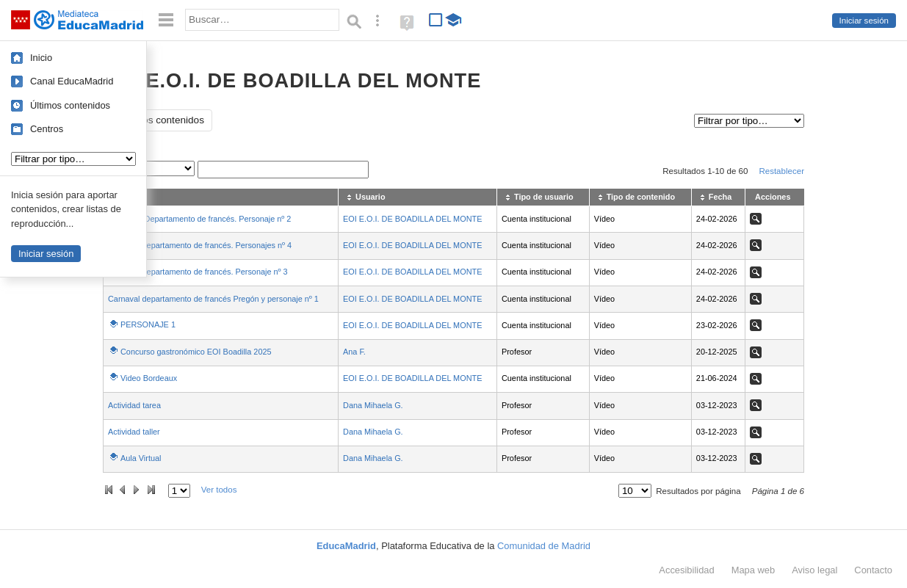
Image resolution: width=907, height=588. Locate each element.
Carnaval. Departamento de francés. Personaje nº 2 (199, 219)
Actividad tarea (134, 405)
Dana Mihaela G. (373, 405)
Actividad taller (134, 432)
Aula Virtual (141, 458)
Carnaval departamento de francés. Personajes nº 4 (200, 245)
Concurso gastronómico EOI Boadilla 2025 (196, 352)
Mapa (754, 570)
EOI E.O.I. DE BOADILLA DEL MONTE (412, 219)
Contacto (873, 570)
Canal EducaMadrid (72, 81)
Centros (47, 129)
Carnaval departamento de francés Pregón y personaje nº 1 (213, 299)
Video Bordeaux (149, 378)
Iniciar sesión (864, 21)
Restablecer (781, 171)
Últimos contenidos (70, 105)
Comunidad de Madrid (544, 546)
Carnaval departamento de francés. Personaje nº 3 (198, 272)
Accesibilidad (686, 570)
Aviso (814, 570)
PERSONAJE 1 (148, 324)
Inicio (41, 58)
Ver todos (219, 490)
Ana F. (354, 352)
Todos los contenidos (158, 120)
